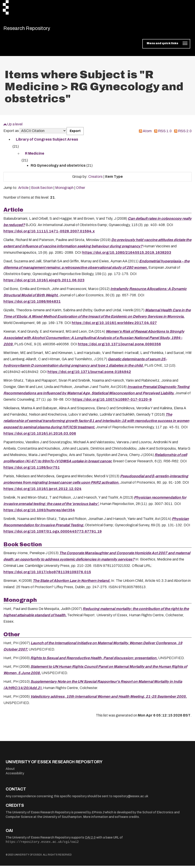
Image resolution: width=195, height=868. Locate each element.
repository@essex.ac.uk (131, 799)
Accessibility (15, 776)
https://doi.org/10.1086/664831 (32, 304)
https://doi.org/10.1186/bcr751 (32, 470)
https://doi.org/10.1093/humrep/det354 (39, 512)
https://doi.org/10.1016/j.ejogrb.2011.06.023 (44, 282)
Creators (95, 179)
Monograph (64, 190)
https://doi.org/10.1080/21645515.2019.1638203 (127, 255)
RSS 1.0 (165, 133)
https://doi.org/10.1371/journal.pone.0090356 (119, 346)
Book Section (42, 190)
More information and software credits (111, 819)
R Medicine (35, 156)
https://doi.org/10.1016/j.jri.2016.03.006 (40, 436)
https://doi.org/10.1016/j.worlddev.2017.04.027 (114, 325)
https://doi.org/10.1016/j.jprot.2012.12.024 (42, 491)
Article (23, 190)
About (10, 771)
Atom (147, 133)
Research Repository (35, 29)
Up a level (15, 127)
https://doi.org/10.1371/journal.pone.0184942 (89, 374)
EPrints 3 (98, 815)
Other (81, 190)
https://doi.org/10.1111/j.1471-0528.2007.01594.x (49, 233)
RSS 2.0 (185, 133)
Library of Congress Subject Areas (47, 142)
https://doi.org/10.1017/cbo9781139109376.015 (47, 574)
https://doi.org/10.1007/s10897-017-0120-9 (112, 402)
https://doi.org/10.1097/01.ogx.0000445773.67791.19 (53, 534)
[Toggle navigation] (166, 46)
